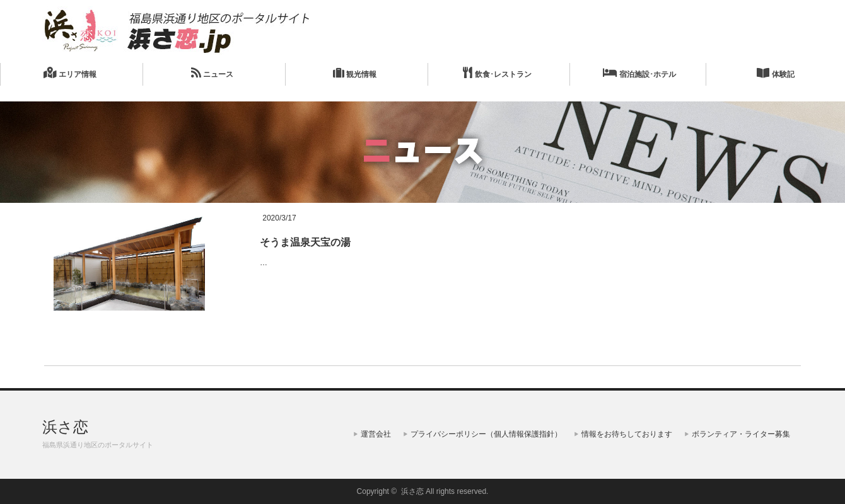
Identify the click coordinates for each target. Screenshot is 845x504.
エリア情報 (70, 73)
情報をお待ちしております (627, 434)
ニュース (212, 73)
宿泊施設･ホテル (639, 73)
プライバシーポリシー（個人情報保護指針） (486, 434)
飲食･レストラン (497, 73)
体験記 (775, 73)
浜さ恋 (65, 427)
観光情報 (355, 73)
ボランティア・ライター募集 (741, 434)
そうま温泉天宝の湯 (305, 242)
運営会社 (376, 434)
